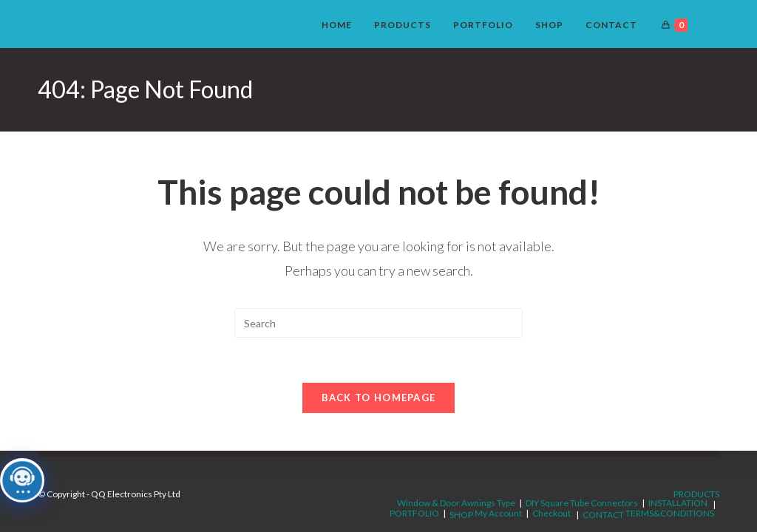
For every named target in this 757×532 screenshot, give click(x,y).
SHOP (461, 515)
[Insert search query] (378, 323)
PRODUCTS (696, 494)
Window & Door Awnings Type (456, 503)
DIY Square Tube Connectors (582, 503)
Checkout (551, 513)
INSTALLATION (678, 503)
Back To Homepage (379, 398)
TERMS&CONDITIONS (670, 513)
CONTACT (603, 515)
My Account (498, 513)
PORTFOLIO (414, 513)
